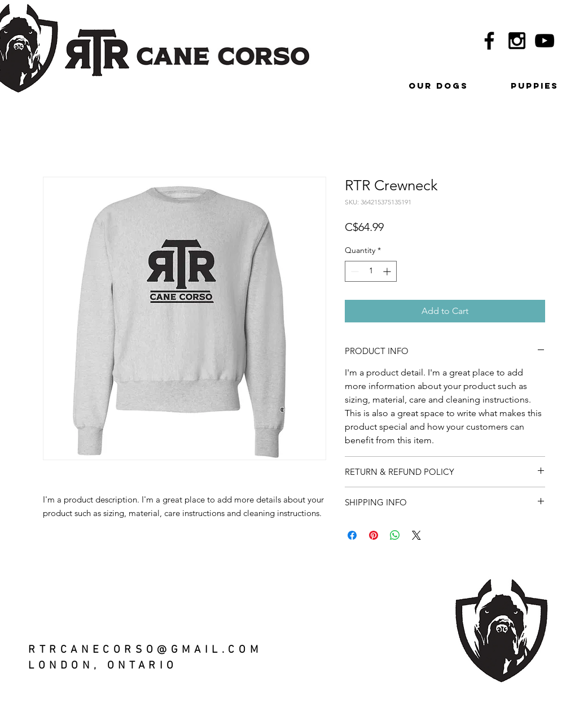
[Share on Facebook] (352, 535)
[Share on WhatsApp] (395, 535)
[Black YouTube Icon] (545, 41)
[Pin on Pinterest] (374, 535)
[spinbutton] (371, 271)
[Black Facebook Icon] (489, 41)
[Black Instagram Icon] (517, 41)
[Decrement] (354, 271)
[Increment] (388, 271)
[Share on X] (416, 535)
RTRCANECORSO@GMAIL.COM (145, 650)
